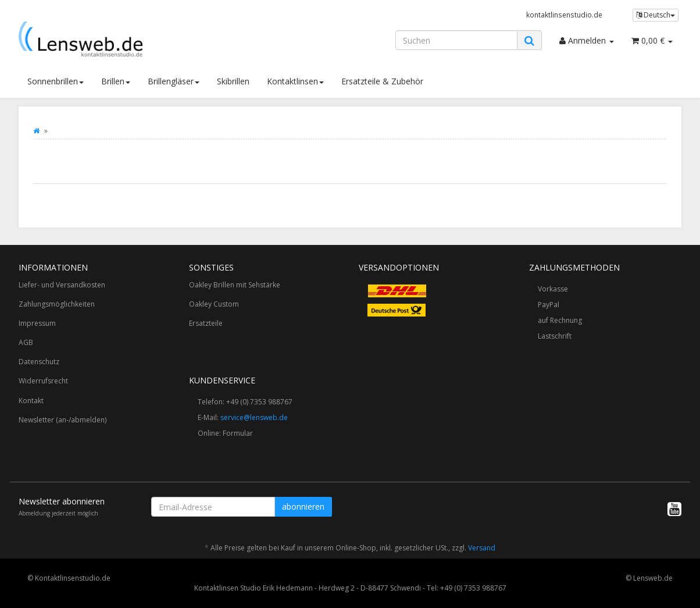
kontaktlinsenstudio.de (564, 15)
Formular (238, 433)
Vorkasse (553, 289)
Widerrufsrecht (43, 381)
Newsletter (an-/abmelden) (63, 420)
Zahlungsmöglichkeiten (57, 304)
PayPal (549, 305)
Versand (482, 548)
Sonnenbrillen (56, 81)
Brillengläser (174, 81)
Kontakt (31, 401)
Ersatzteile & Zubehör (382, 81)
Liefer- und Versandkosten (62, 285)
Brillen (116, 81)
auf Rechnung (560, 320)
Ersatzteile (206, 323)
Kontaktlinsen (295, 81)
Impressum (37, 323)
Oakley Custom (214, 304)
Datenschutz (39, 362)
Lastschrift (555, 336)
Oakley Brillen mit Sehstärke (235, 285)
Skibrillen (233, 81)
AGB (26, 342)
